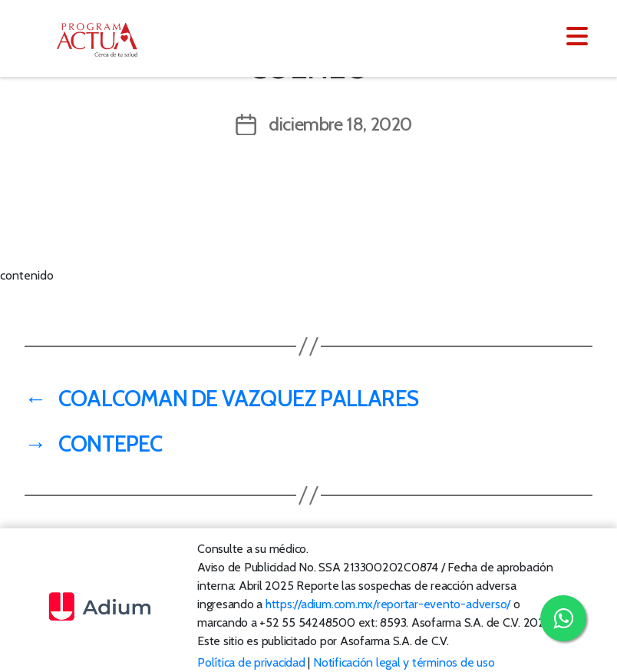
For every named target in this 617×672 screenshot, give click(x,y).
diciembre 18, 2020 (340, 124)
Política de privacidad (251, 662)
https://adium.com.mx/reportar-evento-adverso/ (388, 604)
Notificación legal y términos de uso (404, 662)
